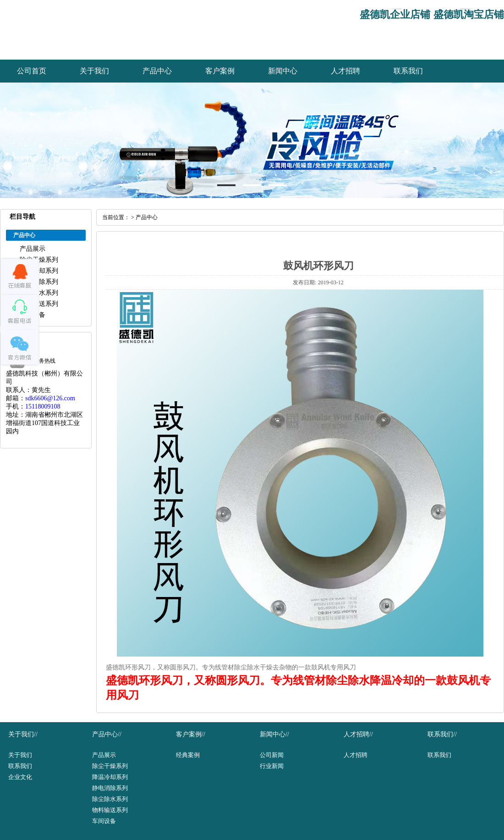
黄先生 (41, 390)
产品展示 (33, 249)
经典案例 (188, 755)
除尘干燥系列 (39, 260)
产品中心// (107, 734)
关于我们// (23, 734)
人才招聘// (358, 734)
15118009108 (43, 406)
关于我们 (94, 71)
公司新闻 (272, 755)
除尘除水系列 (39, 293)
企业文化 (20, 777)
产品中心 (157, 71)
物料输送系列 (39, 304)
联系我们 (408, 71)
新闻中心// (274, 734)
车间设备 (104, 821)
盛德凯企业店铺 (395, 14)
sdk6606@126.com (50, 398)
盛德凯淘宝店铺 (469, 14)
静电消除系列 (39, 282)
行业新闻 (272, 766)
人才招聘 (345, 71)
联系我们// (442, 734)
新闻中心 (283, 71)
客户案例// (191, 734)
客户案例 (220, 71)
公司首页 (32, 71)
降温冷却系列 (39, 271)
